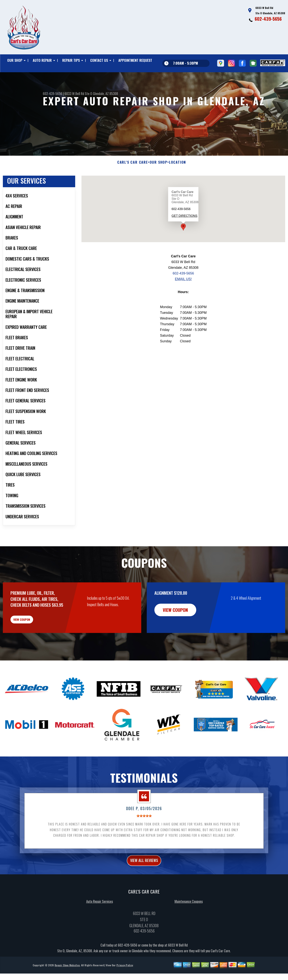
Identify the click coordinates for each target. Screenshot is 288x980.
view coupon (31, 635)
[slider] (144, 833)
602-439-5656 (268, 19)
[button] (183, 240)
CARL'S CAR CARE (133, 175)
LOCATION (178, 175)
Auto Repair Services (100, 921)
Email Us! (183, 292)
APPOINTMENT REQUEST (135, 60)
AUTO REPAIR (42, 60)
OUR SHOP (15, 60)
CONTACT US (99, 60)
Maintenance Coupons (189, 921)
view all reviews (144, 879)
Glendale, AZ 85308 (105, 94)
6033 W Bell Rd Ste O (78, 94)
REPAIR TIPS (71, 60)
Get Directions (184, 229)
